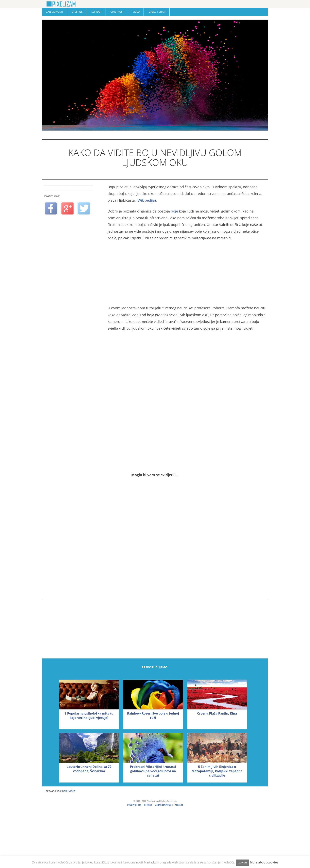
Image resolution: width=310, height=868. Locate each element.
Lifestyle (77, 12)
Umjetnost (117, 12)
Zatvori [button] (243, 862)
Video (136, 12)
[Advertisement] (187, 273)
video (72, 791)
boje (174, 211)
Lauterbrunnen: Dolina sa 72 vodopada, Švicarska (89, 769)
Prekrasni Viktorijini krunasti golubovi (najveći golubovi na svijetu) (153, 771)
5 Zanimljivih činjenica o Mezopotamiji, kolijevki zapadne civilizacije (217, 771)
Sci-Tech (97, 12)
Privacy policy (134, 805)
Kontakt (179, 805)
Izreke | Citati (157, 12)
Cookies (148, 805)
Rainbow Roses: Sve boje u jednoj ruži (153, 716)
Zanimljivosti (55, 12)
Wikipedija (146, 200)
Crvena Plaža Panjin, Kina (217, 713)
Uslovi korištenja (163, 805)
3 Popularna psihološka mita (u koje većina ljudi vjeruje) (89, 716)
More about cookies (264, 862)
